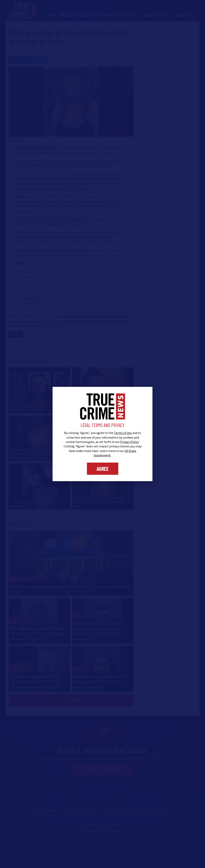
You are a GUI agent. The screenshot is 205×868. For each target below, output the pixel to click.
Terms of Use (123, 433)
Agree (103, 469)
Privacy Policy (130, 442)
